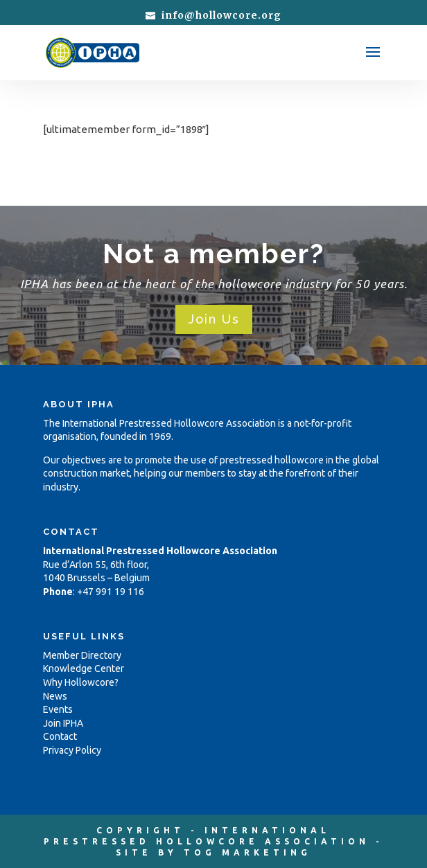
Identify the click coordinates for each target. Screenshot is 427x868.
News (55, 696)
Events (58, 709)
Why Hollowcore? (81, 682)
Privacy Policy (72, 750)
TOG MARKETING (247, 852)
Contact (60, 736)
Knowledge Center (84, 668)
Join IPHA (63, 723)
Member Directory (82, 655)
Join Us (214, 319)
